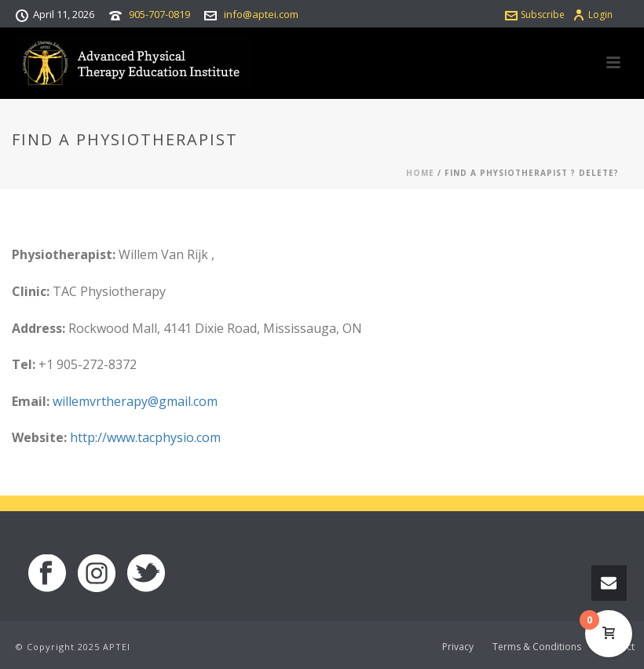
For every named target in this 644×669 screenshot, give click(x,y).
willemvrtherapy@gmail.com (135, 401)
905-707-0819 (159, 14)
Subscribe (535, 15)
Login (593, 15)
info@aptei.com (261, 14)
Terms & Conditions (537, 647)
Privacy (458, 647)
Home (420, 173)
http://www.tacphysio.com (145, 437)
